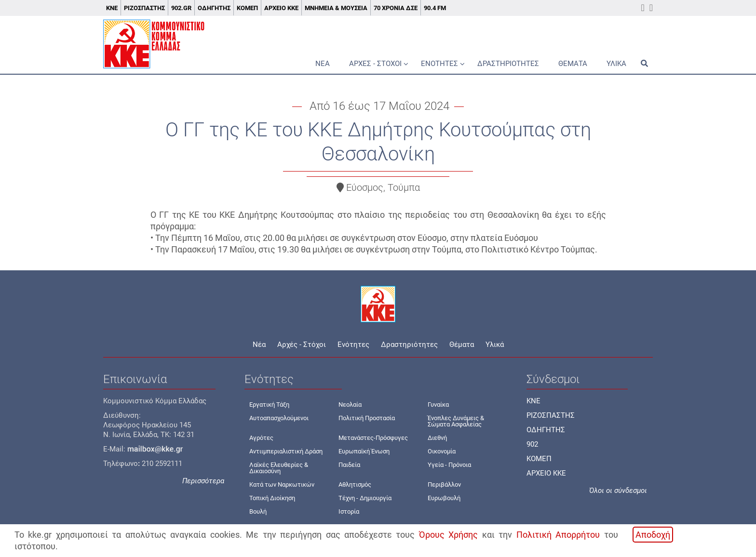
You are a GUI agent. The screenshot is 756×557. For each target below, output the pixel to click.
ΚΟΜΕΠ (247, 8)
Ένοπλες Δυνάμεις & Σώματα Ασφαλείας (456, 421)
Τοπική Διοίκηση (272, 498)
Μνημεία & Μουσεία (336, 8)
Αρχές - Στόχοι (375, 64)
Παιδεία (349, 465)
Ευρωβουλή (444, 498)
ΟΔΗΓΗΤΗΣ (546, 430)
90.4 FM (435, 8)
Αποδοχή (653, 535)
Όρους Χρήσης (448, 535)
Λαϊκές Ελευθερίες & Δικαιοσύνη (279, 468)
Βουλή (258, 511)
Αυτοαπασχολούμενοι (279, 418)
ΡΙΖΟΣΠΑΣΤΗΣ (551, 415)
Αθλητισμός (355, 484)
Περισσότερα (203, 481)
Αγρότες (261, 438)
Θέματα (573, 64)
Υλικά (616, 64)
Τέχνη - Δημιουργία (365, 498)
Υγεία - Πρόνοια (449, 465)
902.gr (181, 8)
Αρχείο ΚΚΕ (281, 8)
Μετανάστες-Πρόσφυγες (373, 438)
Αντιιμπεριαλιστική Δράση (286, 451)
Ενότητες (439, 64)
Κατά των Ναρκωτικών (282, 484)
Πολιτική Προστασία (367, 418)
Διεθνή (437, 438)
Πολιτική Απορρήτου (558, 535)
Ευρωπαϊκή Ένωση (364, 451)
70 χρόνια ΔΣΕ (396, 8)
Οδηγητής (214, 8)
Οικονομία (442, 451)
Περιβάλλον (444, 484)
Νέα (323, 64)
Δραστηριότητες (508, 64)
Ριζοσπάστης (144, 8)
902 (532, 444)
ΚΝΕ (112, 8)
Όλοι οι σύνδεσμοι (618, 491)
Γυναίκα (438, 404)
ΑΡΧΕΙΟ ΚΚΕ (546, 473)
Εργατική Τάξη (269, 404)
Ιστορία (349, 511)
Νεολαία (350, 404)
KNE (533, 401)
